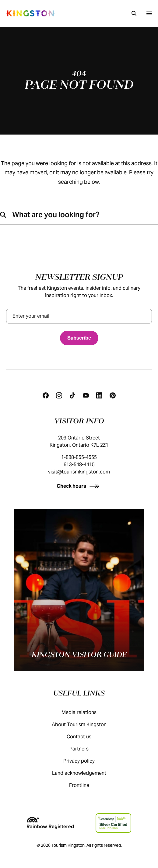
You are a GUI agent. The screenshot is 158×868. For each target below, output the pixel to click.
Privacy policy (85, 761)
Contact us (85, 737)
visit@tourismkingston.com (79, 472)
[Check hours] (79, 486)
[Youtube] (86, 395)
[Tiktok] (72, 395)
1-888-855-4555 (79, 457)
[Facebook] (46, 395)
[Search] (134, 13)
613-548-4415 (79, 465)
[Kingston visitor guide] (79, 590)
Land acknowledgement (85, 773)
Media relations (85, 712)
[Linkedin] (99, 395)
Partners (85, 749)
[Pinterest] (113, 395)
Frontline (85, 785)
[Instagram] (59, 395)
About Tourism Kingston (85, 724)
